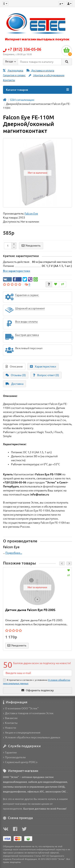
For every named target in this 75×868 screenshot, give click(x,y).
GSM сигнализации (22, 100)
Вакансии (10, 718)
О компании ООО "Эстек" (21, 708)
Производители (14, 757)
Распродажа (13, 71)
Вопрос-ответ (46, 375)
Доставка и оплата (40, 71)
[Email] (37, 673)
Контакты (9, 80)
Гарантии (10, 752)
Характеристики (43, 366)
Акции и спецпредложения (22, 733)
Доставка (14, 384)
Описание (14, 366)
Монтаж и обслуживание (46, 75)
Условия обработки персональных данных (32, 737)
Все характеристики (17, 271)
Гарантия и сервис (14, 75)
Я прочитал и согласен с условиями (37, 682)
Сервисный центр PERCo (20, 762)
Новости (9, 728)
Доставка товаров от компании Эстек (28, 713)
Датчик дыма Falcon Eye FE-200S (30, 610)
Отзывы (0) (16, 375)
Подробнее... (14, 553)
